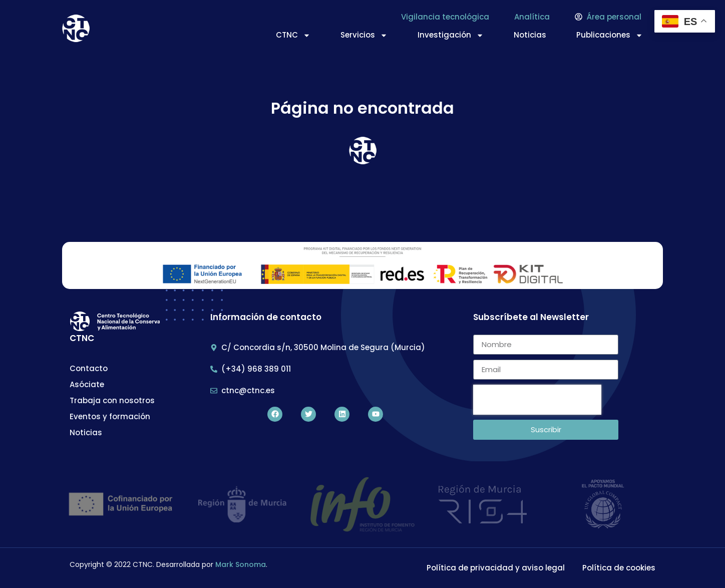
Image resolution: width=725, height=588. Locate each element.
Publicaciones (610, 35)
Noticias (530, 35)
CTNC (293, 35)
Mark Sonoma (241, 564)
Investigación (451, 35)
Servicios (364, 35)
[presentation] (537, 400)
